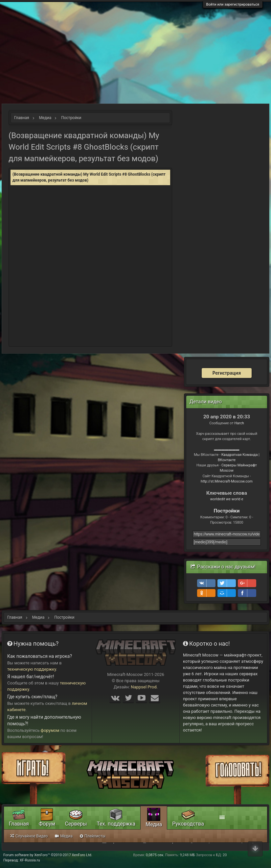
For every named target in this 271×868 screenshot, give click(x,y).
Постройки (227, 511)
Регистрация (227, 373)
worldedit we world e (227, 499)
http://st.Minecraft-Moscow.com (227, 481)
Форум (47, 824)
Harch (239, 423)
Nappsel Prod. (144, 687)
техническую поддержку (32, 669)
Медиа (154, 824)
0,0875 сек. (155, 855)
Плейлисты (93, 836)
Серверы (76, 824)
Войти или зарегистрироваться (233, 4)
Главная (19, 824)
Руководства (188, 824)
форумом (50, 730)
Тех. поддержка (116, 824)
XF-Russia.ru (30, 860)
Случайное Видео (29, 836)
